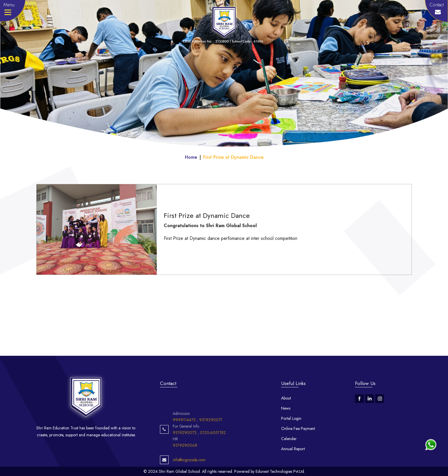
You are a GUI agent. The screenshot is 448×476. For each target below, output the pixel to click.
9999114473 (184, 431)
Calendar (289, 439)
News (286, 408)
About (286, 398)
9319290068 (185, 456)
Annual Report (293, 449)
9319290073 (185, 444)
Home (191, 157)
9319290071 (211, 431)
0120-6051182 (213, 444)
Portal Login (291, 418)
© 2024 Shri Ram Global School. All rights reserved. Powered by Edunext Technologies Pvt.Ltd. (224, 471)
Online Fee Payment (298, 428)
